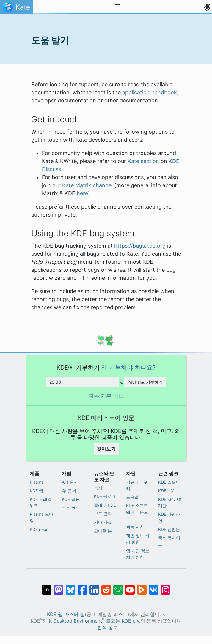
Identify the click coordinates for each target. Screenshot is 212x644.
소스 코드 (71, 508)
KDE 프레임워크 (41, 502)
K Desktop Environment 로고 (82, 621)
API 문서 (70, 482)
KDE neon (39, 529)
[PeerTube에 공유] (142, 587)
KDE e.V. (166, 491)
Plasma (37, 482)
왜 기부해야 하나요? (128, 367)
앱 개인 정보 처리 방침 (138, 554)
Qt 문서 (69, 491)
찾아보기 (106, 449)
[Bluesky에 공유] (70, 587)
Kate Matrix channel (87, 185)
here (82, 193)
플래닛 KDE (105, 505)
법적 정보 (107, 627)
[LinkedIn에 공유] (94, 587)
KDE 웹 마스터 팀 (66, 614)
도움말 (132, 497)
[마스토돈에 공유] (59, 587)
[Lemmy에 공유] (118, 587)
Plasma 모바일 (41, 517)
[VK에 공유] (154, 587)
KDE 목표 (71, 499)
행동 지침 (135, 527)
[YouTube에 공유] (130, 587)
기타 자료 (103, 522)
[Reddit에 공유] (106, 587)
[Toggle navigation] (118, 7)
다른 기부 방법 (106, 396)
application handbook (150, 92)
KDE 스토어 (169, 482)
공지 (98, 488)
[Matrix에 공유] (47, 587)
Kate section (143, 161)
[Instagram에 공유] (166, 587)
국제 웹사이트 (169, 541)
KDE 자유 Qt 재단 (170, 502)
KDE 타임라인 (169, 517)
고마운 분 (103, 531)
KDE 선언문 (169, 529)
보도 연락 (103, 514)
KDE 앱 (36, 491)
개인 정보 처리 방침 (138, 539)
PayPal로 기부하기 (145, 382)
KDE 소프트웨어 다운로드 (137, 512)
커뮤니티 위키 (137, 485)
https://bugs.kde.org (140, 246)
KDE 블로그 (105, 496)
